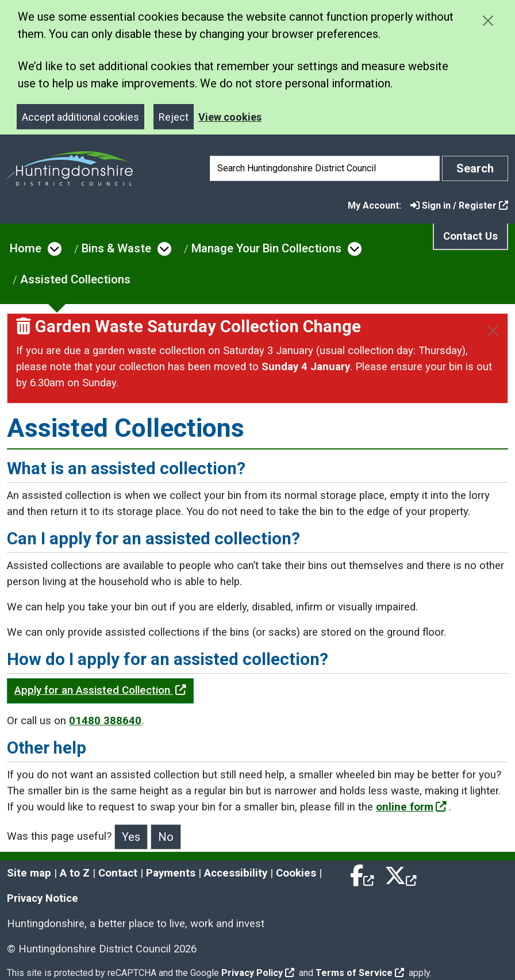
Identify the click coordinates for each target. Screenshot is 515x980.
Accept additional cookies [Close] (80, 117)
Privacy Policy (258, 973)
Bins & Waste (116, 248)
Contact (118, 873)
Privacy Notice (43, 898)
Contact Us (470, 236)
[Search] (325, 168)
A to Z (75, 873)
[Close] (493, 331)
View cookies (230, 117)
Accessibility (236, 873)
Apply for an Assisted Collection (100, 690)
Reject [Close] (174, 117)
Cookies (296, 873)
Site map (29, 873)
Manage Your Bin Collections (266, 248)
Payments (171, 873)
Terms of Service (360, 973)
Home (26, 248)
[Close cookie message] (488, 20)
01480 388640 (105, 721)
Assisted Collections (75, 279)
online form (411, 807)
